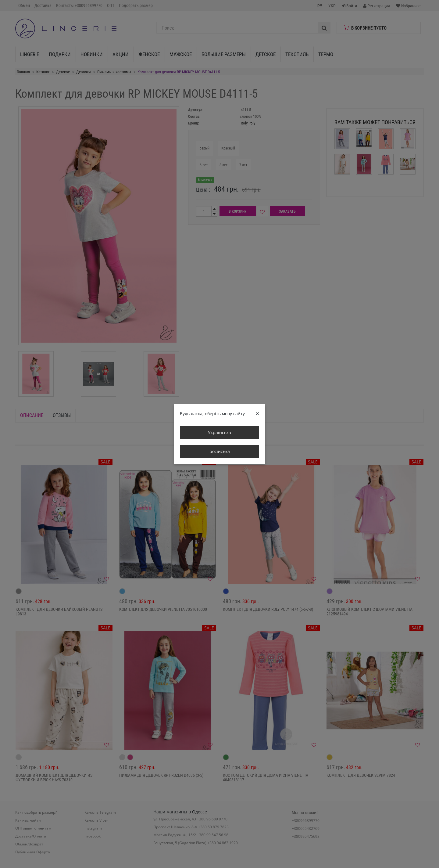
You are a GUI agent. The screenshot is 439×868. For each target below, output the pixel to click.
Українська (220, 432)
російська (220, 451)
